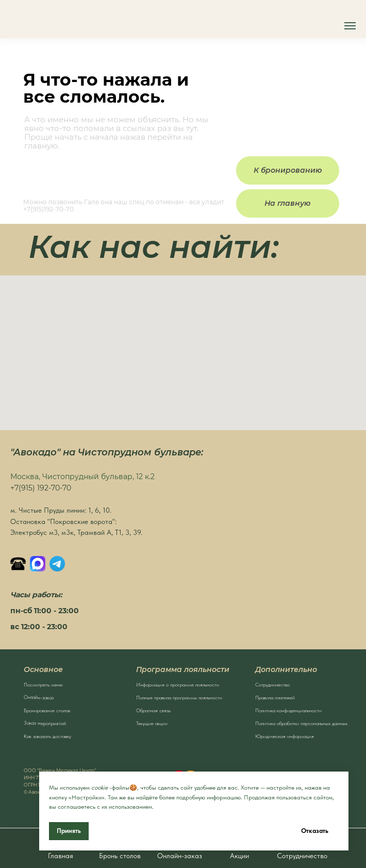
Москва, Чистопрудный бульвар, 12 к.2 (82, 477)
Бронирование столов (47, 710)
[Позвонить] (18, 564)
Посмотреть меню (43, 684)
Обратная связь (153, 710)
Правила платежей (275, 697)
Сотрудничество (272, 684)
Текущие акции (152, 723)
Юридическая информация (285, 736)
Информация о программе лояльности (178, 684)
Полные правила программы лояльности (179, 697)
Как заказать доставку (47, 736)
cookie (99, 788)
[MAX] (38, 564)
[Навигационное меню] (350, 26)
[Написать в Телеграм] (57, 564)
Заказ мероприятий (45, 723)
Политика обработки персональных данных (301, 723)
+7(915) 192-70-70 (41, 488)
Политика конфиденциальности (288, 710)
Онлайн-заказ (39, 697)
